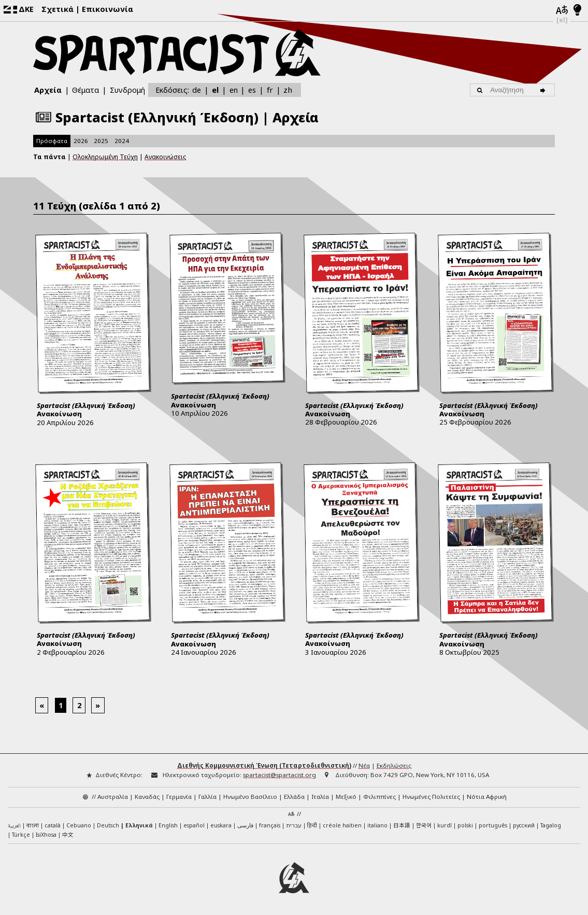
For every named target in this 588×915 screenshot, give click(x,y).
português (493, 825)
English (168, 825)
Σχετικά (58, 9)
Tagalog (551, 825)
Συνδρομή (127, 90)
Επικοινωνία (107, 9)
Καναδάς (147, 797)
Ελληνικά (139, 825)
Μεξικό (346, 797)
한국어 (424, 825)
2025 (101, 141)
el (215, 90)
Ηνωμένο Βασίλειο (250, 797)
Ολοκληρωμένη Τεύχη (105, 157)
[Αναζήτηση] (545, 90)
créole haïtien (342, 825)
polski (465, 825)
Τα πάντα (49, 157)
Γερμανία (179, 797)
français (270, 825)
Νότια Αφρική (487, 797)
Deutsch (108, 825)
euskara (221, 825)
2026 (81, 141)
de (197, 90)
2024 (122, 141)
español (194, 825)
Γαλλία (207, 797)
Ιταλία (320, 797)
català (53, 825)
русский (524, 825)
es (252, 90)
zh (288, 89)
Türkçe (21, 835)
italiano (377, 825)
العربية (14, 826)
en (234, 90)
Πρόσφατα (52, 141)
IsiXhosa (46, 835)
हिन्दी (312, 825)
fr (270, 90)
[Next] (98, 705)
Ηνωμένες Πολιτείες (431, 797)
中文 (68, 834)
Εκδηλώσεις (394, 765)
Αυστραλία (113, 797)
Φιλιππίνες (379, 797)
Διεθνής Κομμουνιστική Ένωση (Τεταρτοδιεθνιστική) (264, 765)
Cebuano (79, 825)
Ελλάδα (294, 797)
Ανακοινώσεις (165, 157)
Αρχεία (48, 90)
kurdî (444, 825)
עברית (294, 825)
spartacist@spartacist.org (279, 775)
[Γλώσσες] (562, 11)
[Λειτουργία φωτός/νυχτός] (577, 10)
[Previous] (42, 705)
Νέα (364, 765)
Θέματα (85, 90)
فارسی (245, 825)
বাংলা (33, 826)
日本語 (402, 825)
